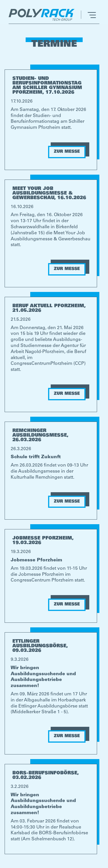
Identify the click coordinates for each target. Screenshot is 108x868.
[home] (43, 15)
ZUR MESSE (67, 152)
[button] (88, 15)
